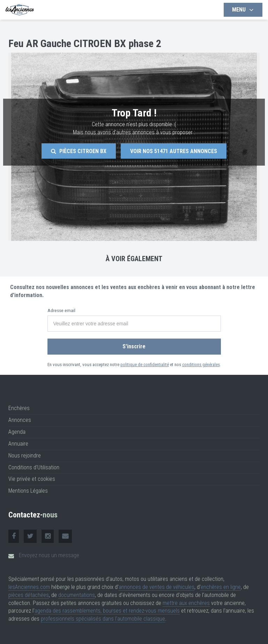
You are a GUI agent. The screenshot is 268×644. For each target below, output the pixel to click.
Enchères (19, 408)
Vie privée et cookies (32, 479)
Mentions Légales (28, 491)
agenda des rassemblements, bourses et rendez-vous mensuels (107, 611)
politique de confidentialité (145, 365)
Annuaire (18, 444)
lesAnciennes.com (29, 587)
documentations (77, 595)
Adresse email (61, 310)
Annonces (20, 420)
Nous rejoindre (25, 456)
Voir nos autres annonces (174, 151)
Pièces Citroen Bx (79, 151)
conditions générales (201, 365)
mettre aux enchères (186, 603)
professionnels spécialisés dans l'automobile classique (103, 619)
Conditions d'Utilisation (34, 467)
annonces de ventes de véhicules (157, 587)
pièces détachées (29, 595)
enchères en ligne (221, 587)
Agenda (17, 432)
